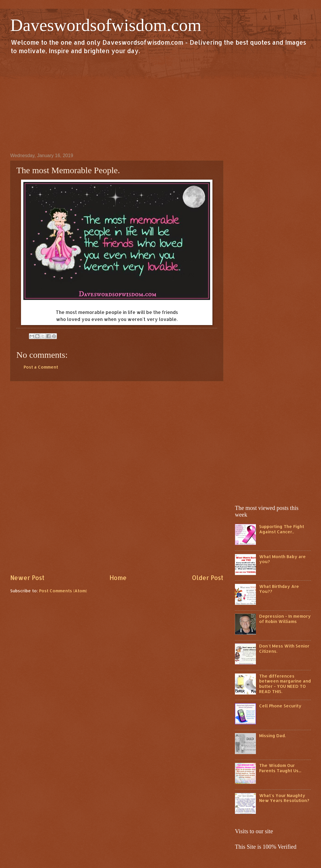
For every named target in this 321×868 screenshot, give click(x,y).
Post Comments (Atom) (63, 591)
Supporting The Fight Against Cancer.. (282, 529)
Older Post (207, 578)
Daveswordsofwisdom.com (106, 25)
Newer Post (27, 578)
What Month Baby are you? (282, 559)
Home (118, 578)
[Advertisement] (160, 103)
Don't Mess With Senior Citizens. (284, 649)
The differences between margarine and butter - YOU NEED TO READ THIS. (285, 684)
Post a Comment (41, 367)
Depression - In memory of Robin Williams (285, 619)
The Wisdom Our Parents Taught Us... (280, 768)
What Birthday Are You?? (279, 589)
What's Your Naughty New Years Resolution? (284, 798)
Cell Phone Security (280, 706)
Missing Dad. (272, 736)
